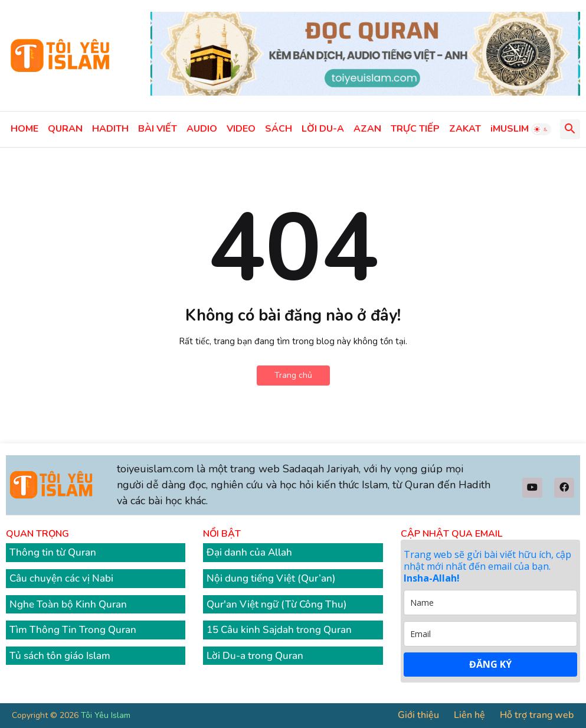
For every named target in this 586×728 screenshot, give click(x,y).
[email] (490, 634)
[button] (541, 129)
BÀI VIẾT (158, 129)
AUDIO (202, 129)
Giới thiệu (418, 715)
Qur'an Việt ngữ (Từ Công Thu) (277, 604)
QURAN (65, 129)
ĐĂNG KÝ (490, 664)
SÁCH (279, 129)
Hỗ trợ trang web (537, 715)
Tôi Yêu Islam (106, 715)
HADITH (110, 129)
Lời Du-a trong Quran (255, 656)
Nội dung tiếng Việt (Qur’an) (271, 578)
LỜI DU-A (323, 129)
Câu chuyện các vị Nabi (61, 578)
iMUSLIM (510, 129)
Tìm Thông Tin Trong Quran (73, 630)
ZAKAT (465, 129)
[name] (490, 603)
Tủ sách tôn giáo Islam (60, 656)
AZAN (367, 129)
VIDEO (241, 129)
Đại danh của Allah (249, 552)
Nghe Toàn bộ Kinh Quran (68, 604)
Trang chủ (293, 375)
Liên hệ (469, 715)
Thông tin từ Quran (53, 552)
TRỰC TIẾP (415, 129)
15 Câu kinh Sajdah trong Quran (279, 630)
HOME (24, 129)
